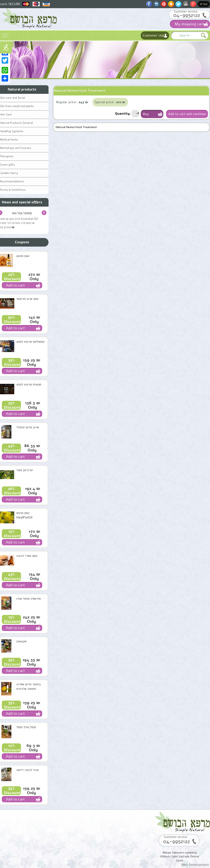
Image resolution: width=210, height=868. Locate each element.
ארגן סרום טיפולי (28, 427)
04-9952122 (187, 15)
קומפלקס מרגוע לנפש (30, 342)
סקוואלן (21, 641)
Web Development (195, 865)
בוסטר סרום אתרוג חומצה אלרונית (29, 686)
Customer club (154, 35)
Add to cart (15, 285)
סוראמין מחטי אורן (29, 599)
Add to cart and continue (187, 114)
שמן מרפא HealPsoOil (24, 515)
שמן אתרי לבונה (27, 556)
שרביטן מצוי (25, 470)
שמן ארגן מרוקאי (27, 299)
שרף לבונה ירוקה (28, 770)
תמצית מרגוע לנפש (29, 384)
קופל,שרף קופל (26, 727)
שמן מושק (23, 256)
